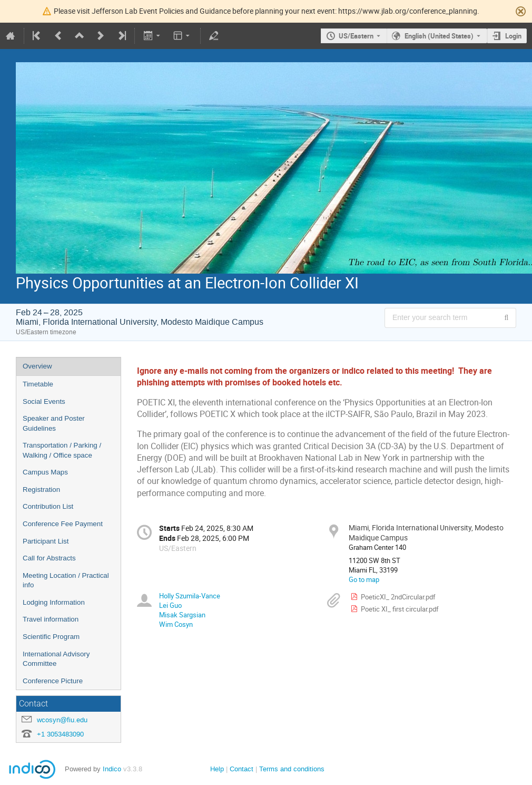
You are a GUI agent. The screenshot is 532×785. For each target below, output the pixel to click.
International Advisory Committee (56, 659)
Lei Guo (170, 605)
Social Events (44, 401)
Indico (112, 769)
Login (513, 36)
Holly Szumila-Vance (190, 596)
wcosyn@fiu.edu (62, 720)
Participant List (46, 541)
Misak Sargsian (182, 615)
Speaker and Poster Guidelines (54, 423)
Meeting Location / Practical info (66, 580)
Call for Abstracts (49, 558)
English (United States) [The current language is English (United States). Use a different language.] (439, 36)
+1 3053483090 (60, 734)
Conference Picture (53, 681)
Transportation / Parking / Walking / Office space (62, 450)
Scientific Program (51, 637)
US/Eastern (356, 36)
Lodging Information (54, 602)
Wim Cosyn (176, 624)
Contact (242, 769)
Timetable (38, 384)
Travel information (51, 619)
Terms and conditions (292, 769)
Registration (41, 490)
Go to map (364, 579)
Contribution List (48, 506)
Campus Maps (45, 472)
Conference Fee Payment (63, 524)
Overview (37, 366)
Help (217, 769)
